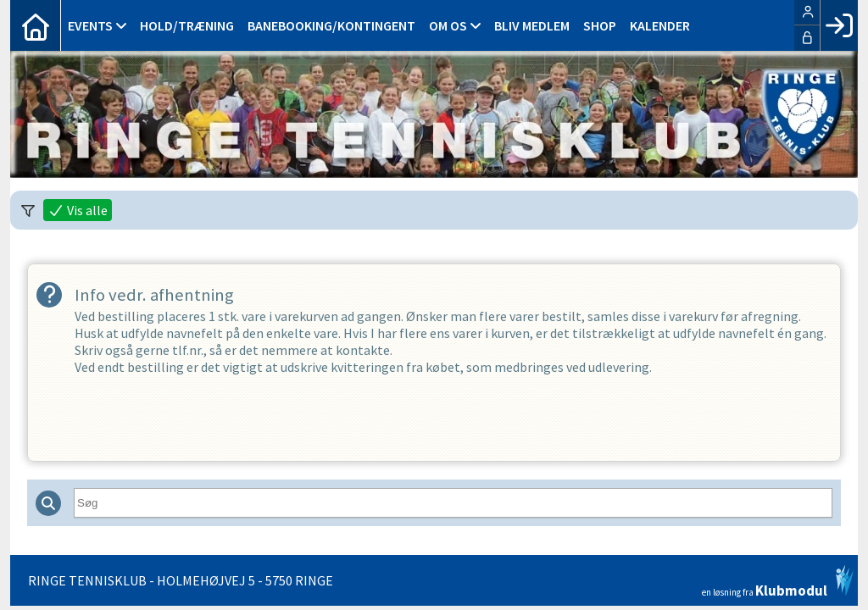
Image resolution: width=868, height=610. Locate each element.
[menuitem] (36, 25)
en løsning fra (778, 581)
